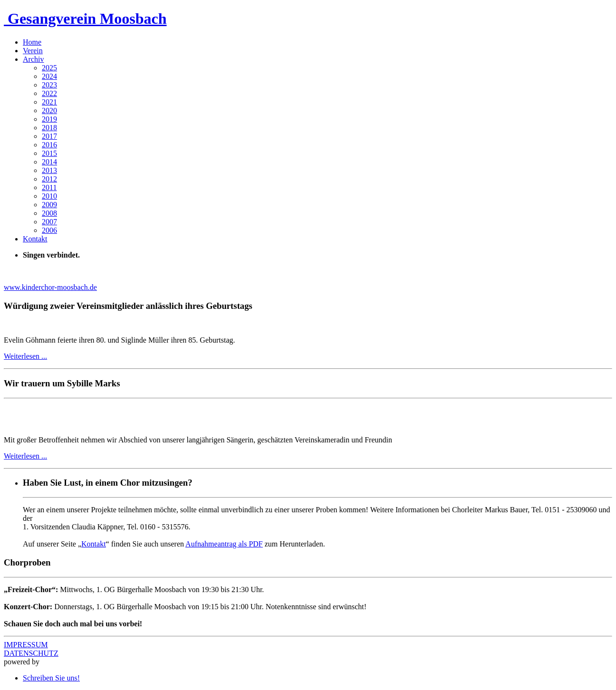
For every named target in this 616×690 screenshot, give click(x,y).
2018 (49, 128)
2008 (49, 213)
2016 (49, 145)
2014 (49, 162)
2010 (49, 196)
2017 (49, 136)
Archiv (33, 59)
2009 (49, 205)
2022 (49, 93)
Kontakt (35, 239)
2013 (49, 170)
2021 (49, 102)
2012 (49, 179)
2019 (49, 119)
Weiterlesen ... (25, 356)
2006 (49, 230)
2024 (49, 76)
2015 (49, 153)
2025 (49, 68)
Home (32, 42)
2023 (49, 85)
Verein (33, 51)
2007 (49, 222)
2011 (49, 187)
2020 (49, 110)
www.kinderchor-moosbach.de (50, 287)
